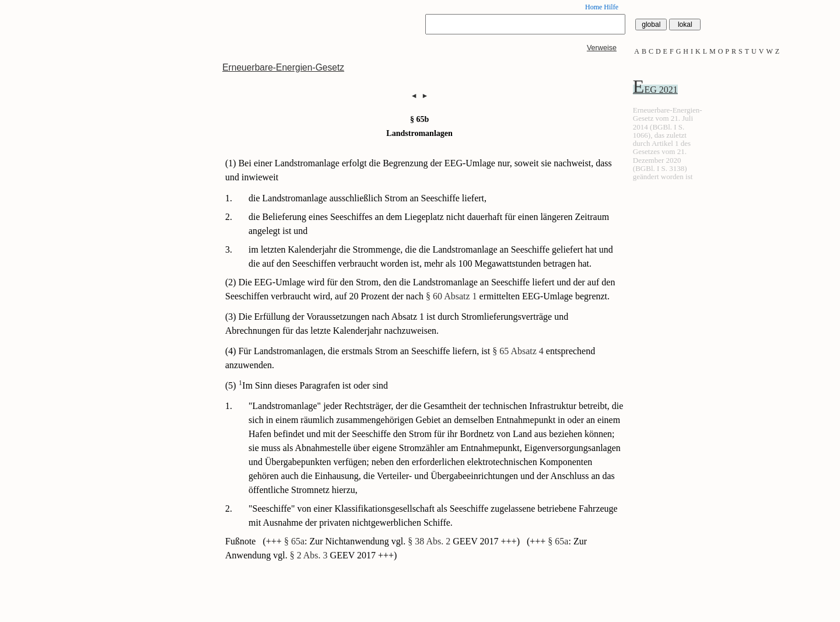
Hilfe (611, 7)
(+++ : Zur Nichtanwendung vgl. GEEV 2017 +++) (392, 541)
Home (594, 7)
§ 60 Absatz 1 (452, 296)
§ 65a (294, 541)
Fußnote (242, 541)
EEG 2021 (655, 90)
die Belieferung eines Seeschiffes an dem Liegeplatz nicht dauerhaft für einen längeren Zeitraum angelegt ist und (429, 224)
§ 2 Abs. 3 (309, 555)
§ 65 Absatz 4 (518, 351)
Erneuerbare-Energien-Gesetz (283, 67)
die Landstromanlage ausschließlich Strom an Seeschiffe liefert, (367, 198)
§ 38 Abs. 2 (429, 541)
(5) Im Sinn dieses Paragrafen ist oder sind (307, 385)
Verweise (602, 48)
